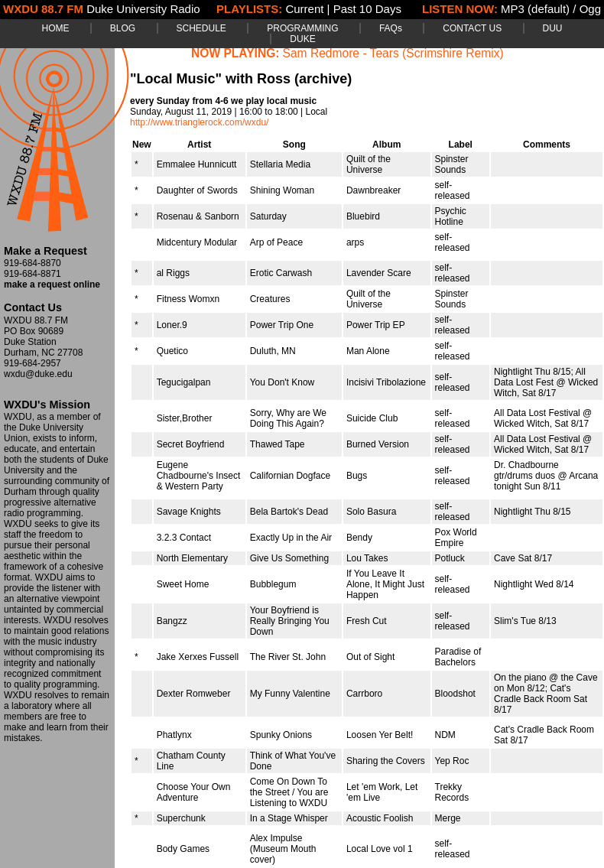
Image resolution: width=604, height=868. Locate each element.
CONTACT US (472, 28)
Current (304, 9)
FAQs (391, 28)
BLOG (123, 28)
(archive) (323, 79)
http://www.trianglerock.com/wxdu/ (199, 122)
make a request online (52, 284)
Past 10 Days (367, 9)
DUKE (302, 39)
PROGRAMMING (302, 28)
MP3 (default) (535, 9)
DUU (553, 28)
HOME (55, 28)
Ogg (590, 9)
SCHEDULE (201, 28)
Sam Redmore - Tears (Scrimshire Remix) (393, 53)
